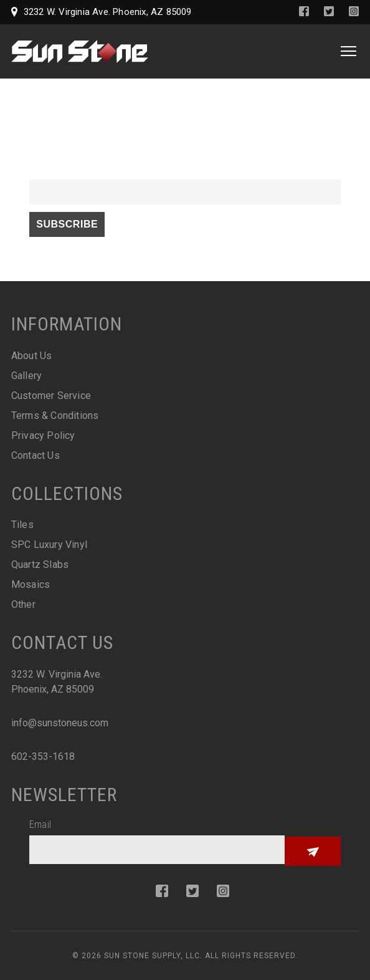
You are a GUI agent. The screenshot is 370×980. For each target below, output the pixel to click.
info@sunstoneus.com (60, 723)
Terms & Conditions (55, 416)
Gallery (26, 376)
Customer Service (51, 396)
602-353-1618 (43, 757)
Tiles (22, 525)
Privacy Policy (43, 435)
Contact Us (36, 455)
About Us (32, 356)
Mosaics (31, 584)
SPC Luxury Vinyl (49, 545)
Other (23, 604)
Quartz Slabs (40, 564)
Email (40, 172)
